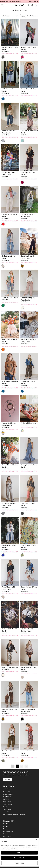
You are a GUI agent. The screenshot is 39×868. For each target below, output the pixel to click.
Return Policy (7, 792)
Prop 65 (5, 807)
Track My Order (7, 809)
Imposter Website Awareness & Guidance (14, 814)
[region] (19, 852)
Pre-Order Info (7, 834)
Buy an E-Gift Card (8, 831)
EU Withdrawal (7, 797)
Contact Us (6, 799)
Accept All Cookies (20, 858)
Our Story (6, 824)
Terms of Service (8, 804)
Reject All (19, 853)
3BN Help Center (8, 789)
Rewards (6, 829)
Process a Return (8, 794)
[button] (2, 5)
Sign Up (7, 780)
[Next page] (26, 766)
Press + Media (7, 837)
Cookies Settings (20, 863)
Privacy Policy (7, 802)
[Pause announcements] (37, 1)
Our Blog (6, 826)
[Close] (37, 840)
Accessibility (6, 812)
